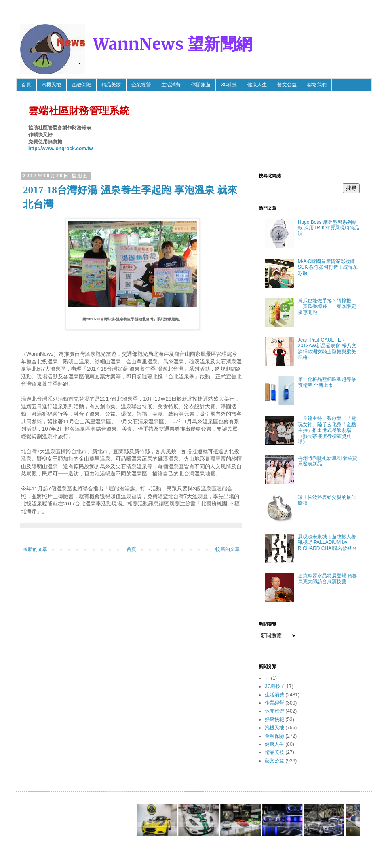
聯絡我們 (317, 85)
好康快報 (274, 719)
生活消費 (171, 85)
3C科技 (229, 85)
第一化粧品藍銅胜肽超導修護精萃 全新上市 (327, 382)
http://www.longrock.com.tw (61, 149)
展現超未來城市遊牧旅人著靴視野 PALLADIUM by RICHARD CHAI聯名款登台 (328, 542)
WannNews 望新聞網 (173, 44)
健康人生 (257, 85)
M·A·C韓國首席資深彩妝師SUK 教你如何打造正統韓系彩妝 (328, 267)
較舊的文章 (228, 549)
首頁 (26, 85)
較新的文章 (35, 549)
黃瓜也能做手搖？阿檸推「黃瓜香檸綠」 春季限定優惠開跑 (327, 307)
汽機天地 (51, 85)
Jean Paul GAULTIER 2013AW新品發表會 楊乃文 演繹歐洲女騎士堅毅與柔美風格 (327, 349)
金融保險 (81, 85)
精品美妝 (111, 85)
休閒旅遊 (201, 85)
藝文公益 (287, 85)
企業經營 (141, 85)
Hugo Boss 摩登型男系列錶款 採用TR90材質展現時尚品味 (329, 228)
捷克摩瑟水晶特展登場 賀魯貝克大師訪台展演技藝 (328, 579)
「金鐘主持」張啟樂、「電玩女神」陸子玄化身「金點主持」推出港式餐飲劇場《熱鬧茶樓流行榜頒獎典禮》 (327, 430)
